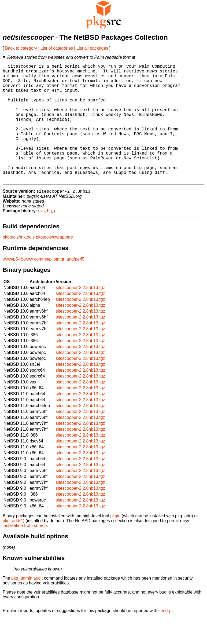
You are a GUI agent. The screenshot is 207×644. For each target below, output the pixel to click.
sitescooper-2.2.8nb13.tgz (80, 314)
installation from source (25, 552)
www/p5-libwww (18, 286)
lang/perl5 (75, 286)
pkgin (115, 542)
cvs (42, 237)
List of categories (57, 48)
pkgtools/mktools (19, 264)
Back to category (21, 48)
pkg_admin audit (27, 605)
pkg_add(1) (14, 547)
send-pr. (166, 637)
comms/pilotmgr (49, 286)
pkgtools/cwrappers (54, 264)
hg (49, 237)
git (56, 237)
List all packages (92, 48)
